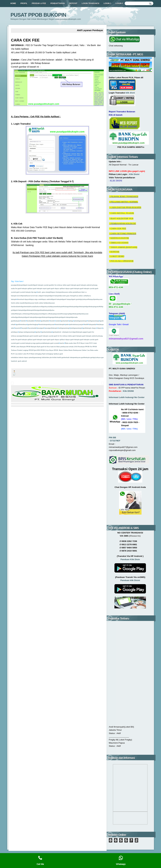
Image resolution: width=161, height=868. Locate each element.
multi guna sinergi (44, 292)
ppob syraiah (55, 343)
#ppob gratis (76, 299)
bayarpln (24, 328)
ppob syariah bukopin (23, 292)
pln (51, 357)
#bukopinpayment (36, 314)
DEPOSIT (73, 3)
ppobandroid (57, 332)
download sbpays (23, 299)
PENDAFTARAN (58, 3)
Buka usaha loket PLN (72, 343)
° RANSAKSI (124, 197)
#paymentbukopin (57, 307)
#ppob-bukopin (19, 310)
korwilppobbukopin (76, 332)
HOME (13, 3)
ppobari (38, 332)
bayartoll (18, 328)
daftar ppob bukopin (69, 285)
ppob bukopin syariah (87, 288)
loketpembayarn (75, 357)
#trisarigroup (65, 314)
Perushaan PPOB (84, 347)
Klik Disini (134, 174)
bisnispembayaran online (64, 292)
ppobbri (51, 285)
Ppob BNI (37, 350)
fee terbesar (58, 285)
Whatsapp (121, 860)
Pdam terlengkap (36, 354)
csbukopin (65, 332)
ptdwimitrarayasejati (76, 324)
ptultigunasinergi (76, 328)
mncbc (62, 343)
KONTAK (115, 252)
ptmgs (71, 321)
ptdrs (67, 324)
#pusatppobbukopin (42, 317)
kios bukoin (20, 357)
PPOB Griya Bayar (47, 350)
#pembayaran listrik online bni (35, 303)
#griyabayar (84, 299)
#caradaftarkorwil (36, 307)
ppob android (22, 361)
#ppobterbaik (25, 307)
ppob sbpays (55, 288)
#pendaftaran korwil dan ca (30, 296)
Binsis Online (63, 350)
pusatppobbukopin (17, 285)
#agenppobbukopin (55, 317)
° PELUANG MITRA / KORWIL (124, 202)
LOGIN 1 (107, 3)
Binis (58, 347)
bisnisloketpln (60, 324)
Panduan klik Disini (130, 580)
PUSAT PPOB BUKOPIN (38, 15)
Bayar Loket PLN (86, 343)
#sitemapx (27, 314)
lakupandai (93, 324)
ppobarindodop (47, 332)
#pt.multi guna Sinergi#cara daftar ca (72, 296)
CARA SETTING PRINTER (123, 234)
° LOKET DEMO (117, 256)
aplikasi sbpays (65, 288)
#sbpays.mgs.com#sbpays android (40, 299)
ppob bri (56, 336)
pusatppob (41, 328)
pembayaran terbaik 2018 (69, 347)
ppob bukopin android (84, 285)
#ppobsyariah (46, 307)
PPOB (56, 350)
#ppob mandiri (28, 285)
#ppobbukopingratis (92, 307)
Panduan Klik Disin (130, 559)
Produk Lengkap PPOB (25, 350)
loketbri (23, 321)
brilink (38, 321)
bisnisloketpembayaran (47, 324)
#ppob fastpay (67, 299)
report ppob (46, 288)
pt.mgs (33, 343)
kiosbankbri (31, 321)
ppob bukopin (75, 288)
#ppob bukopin (45, 296)
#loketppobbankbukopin (42, 310)
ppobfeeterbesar (21, 324)
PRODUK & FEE (39, 3)
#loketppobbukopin (69, 307)
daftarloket (46, 357)
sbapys (94, 328)
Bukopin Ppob (36, 347)
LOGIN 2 (119, 3)
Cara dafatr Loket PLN (22, 354)
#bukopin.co (19, 314)
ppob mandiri (34, 336)
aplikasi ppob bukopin (35, 288)
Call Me (40, 860)
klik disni (130, 93)
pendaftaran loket (79, 292)
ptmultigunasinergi (80, 321)
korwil (19, 296)
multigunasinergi (93, 321)
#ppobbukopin (81, 307)
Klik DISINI (128, 391)
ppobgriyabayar (96, 357)
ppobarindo (65, 321)
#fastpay (90, 299)
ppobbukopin (87, 328)
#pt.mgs (34, 292)
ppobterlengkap (33, 324)
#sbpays (53, 292)
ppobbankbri (45, 321)
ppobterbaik (65, 357)
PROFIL (24, 3)
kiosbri (53, 321)
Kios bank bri (52, 347)
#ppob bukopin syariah (41, 285)
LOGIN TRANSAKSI (90, 3)
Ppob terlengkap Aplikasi (51, 354)
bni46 (86, 324)
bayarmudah (32, 328)
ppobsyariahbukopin (43, 343)
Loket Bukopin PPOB (23, 347)
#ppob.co (46, 314)
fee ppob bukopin (21, 288)
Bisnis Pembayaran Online (77, 350)
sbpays (100, 328)
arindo (58, 321)
